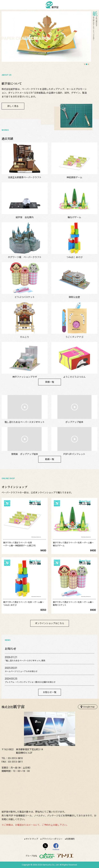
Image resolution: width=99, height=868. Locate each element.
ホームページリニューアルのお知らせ (21, 671)
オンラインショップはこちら (50, 623)
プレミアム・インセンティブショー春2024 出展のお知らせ (30, 682)
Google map (88, 707)
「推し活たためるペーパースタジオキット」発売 (25, 661)
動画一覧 (50, 459)
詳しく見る (13, 106)
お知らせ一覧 (50, 692)
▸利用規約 (70, 839)
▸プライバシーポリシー (52, 839)
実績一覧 (50, 382)
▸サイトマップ (31, 839)
